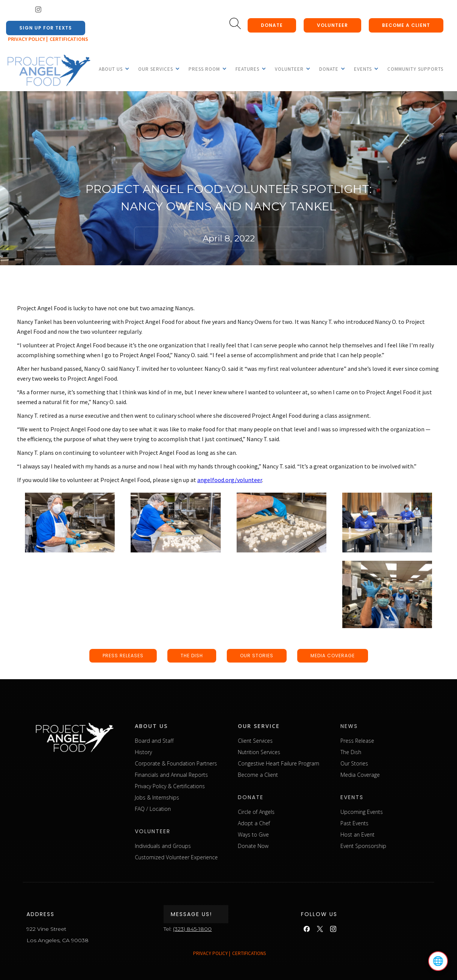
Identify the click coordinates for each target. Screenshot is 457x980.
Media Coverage (388, 775)
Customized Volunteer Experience (204, 857)
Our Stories (382, 763)
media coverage (333, 656)
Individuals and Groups (190, 846)
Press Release (385, 741)
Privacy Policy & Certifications (197, 786)
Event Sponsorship (391, 846)
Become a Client (285, 775)
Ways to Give (281, 835)
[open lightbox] (70, 523)
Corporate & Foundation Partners (204, 763)
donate (272, 25)
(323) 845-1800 (192, 929)
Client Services (283, 741)
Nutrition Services (287, 752)
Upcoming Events (390, 812)
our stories (257, 656)
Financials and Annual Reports (199, 775)
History (171, 752)
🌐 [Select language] (438, 961)
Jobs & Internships (185, 797)
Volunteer (332, 25)
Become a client (406, 25)
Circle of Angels (284, 812)
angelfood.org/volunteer (230, 480)
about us (179, 726)
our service (286, 726)
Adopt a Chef (282, 823)
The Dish (379, 752)
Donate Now (281, 846)
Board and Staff (182, 741)
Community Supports (415, 69)
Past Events (382, 823)
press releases (123, 656)
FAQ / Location (180, 809)
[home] (48, 71)
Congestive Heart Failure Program (306, 763)
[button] (111, 69)
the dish (192, 656)
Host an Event (385, 835)
